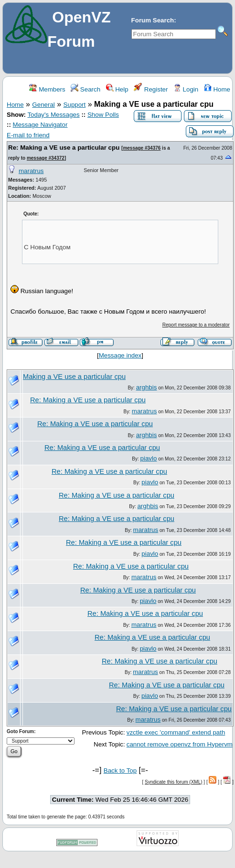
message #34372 (46, 158)
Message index (120, 355)
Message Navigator (40, 125)
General (43, 105)
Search (85, 89)
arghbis (147, 387)
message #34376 (142, 148)
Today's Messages (53, 115)
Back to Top (120, 771)
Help (117, 89)
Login (186, 89)
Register (151, 89)
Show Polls (103, 115)
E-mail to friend (28, 135)
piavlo (149, 458)
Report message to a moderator (196, 325)
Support (75, 105)
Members (47, 89)
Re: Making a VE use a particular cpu (64, 148)
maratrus (31, 171)
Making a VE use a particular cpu (74, 377)
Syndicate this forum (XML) (174, 782)
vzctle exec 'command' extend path (176, 732)
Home (217, 89)
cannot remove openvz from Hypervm (180, 744)
